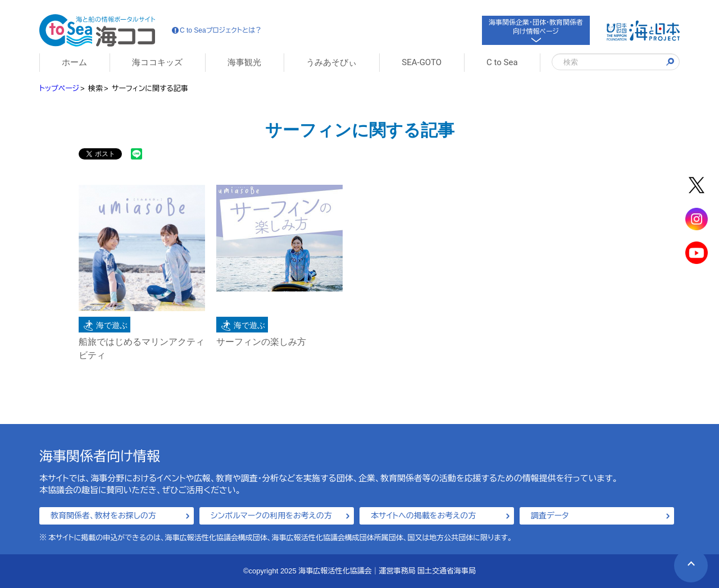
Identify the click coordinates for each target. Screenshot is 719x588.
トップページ (59, 88)
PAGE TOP (684, 559)
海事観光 (244, 62)
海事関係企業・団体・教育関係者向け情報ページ (536, 29)
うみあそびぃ (331, 62)
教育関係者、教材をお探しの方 (103, 516)
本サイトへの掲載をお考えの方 (423, 516)
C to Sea (502, 62)
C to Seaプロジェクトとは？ (217, 30)
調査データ (550, 516)
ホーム (74, 62)
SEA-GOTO (422, 62)
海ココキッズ (157, 62)
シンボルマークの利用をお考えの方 (271, 516)
